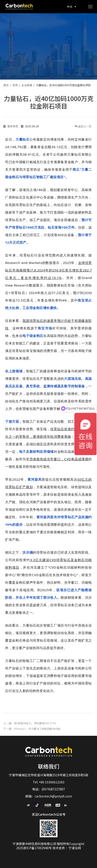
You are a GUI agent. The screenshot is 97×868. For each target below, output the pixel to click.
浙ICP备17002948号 (38, 848)
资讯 (15, 85)
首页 (6, 85)
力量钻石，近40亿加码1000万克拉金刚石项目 (63, 85)
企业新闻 (27, 85)
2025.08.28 (30, 126)
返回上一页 (84, 126)
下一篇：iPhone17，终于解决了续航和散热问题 (32, 729)
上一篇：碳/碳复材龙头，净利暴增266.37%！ (31, 723)
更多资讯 (11, 126)
